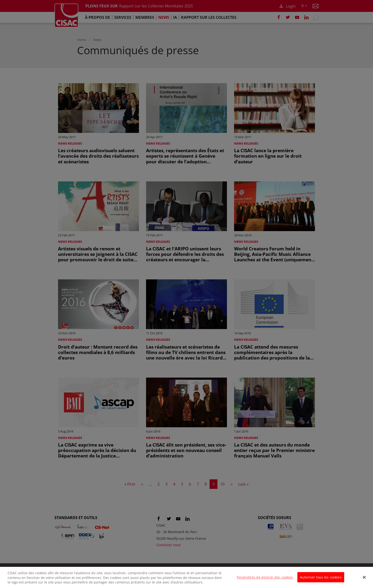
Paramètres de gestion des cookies (265, 580)
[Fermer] (364, 580)
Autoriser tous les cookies (321, 580)
